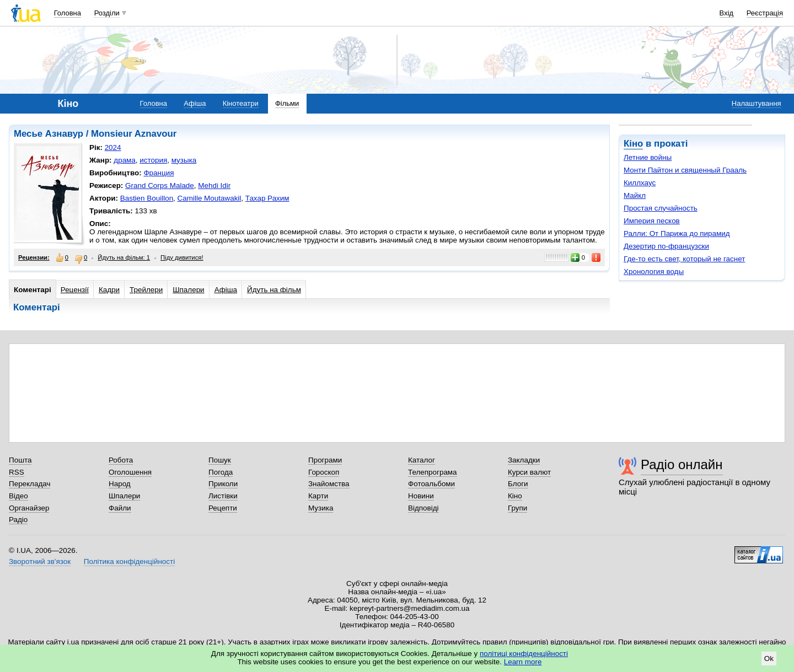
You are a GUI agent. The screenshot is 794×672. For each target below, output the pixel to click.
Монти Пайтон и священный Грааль (685, 170)
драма (125, 160)
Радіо (18, 520)
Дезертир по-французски (666, 246)
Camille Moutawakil (210, 198)
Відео (18, 496)
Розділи (107, 13)
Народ (120, 484)
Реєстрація (765, 13)
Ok (769, 658)
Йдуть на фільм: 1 (124, 257)
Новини (421, 496)
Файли (120, 508)
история (153, 160)
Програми (325, 460)
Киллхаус (640, 183)
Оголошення (130, 472)
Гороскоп (324, 472)
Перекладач (29, 484)
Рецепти (223, 508)
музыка (184, 160)
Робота (121, 460)
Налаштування (757, 103)
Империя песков (652, 221)
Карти (318, 496)
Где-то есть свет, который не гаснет (684, 259)
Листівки (223, 496)
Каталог (422, 460)
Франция (159, 173)
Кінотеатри (241, 103)
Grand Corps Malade (160, 186)
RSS (17, 472)
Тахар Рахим (267, 198)
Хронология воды (654, 272)
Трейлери (146, 290)
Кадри (109, 290)
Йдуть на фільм (274, 290)
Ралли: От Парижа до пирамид (677, 233)
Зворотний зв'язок (40, 561)
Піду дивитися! (182, 257)
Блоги (518, 484)
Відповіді (423, 508)
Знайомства (329, 484)
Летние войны (648, 157)
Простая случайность (661, 208)
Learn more (523, 662)
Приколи (223, 484)
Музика (321, 508)
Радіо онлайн (682, 464)
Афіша (195, 103)
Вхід (727, 13)
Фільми (287, 103)
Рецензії (75, 290)
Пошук (220, 460)
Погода (221, 472)
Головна (68, 13)
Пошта (20, 460)
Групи (517, 508)
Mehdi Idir (214, 186)
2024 (113, 147)
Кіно (633, 144)
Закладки (524, 460)
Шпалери (188, 290)
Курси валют (529, 472)
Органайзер (29, 508)
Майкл (635, 195)
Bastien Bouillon (147, 198)
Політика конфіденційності (129, 561)
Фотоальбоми (431, 484)
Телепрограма (433, 472)
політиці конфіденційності (524, 654)
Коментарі (33, 290)
